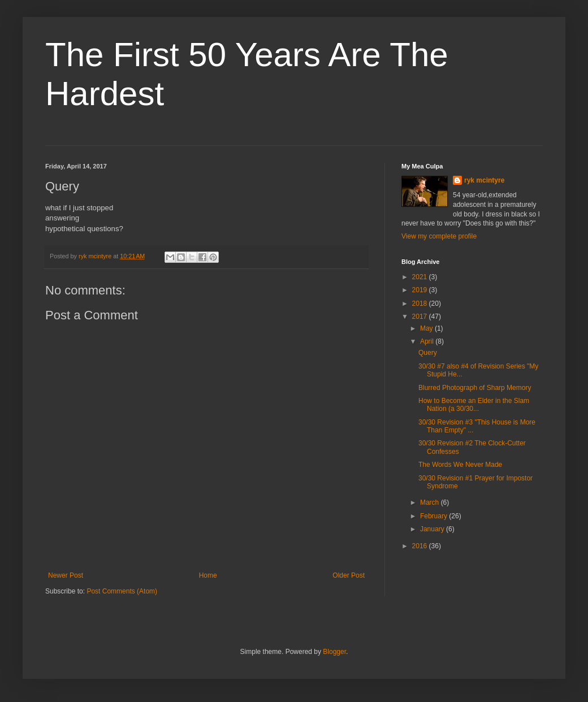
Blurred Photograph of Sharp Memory (475, 388)
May (427, 328)
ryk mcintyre (484, 180)
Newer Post (66, 575)
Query (428, 353)
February (434, 516)
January (433, 529)
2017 (421, 317)
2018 (421, 304)
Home (208, 575)
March (431, 502)
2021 (421, 277)
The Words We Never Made (460, 465)
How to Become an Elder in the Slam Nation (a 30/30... (474, 405)
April (428, 341)
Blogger (334, 652)
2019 (421, 290)
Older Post (349, 575)
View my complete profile (439, 236)
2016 (421, 546)
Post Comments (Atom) (122, 591)
